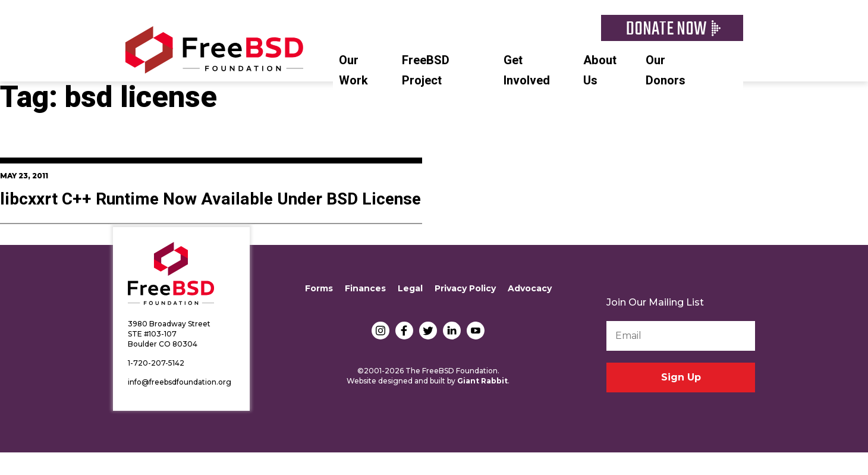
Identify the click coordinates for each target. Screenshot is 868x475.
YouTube (476, 331)
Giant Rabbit (482, 381)
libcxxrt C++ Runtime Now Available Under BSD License (210, 199)
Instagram (380, 331)
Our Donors (666, 70)
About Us (600, 70)
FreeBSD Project (426, 70)
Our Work (353, 70)
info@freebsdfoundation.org (180, 382)
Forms (319, 288)
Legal (410, 288)
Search (737, 59)
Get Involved (527, 70)
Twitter (428, 331)
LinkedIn (452, 331)
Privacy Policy (465, 288)
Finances (365, 288)
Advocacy (530, 288)
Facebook (404, 331)
